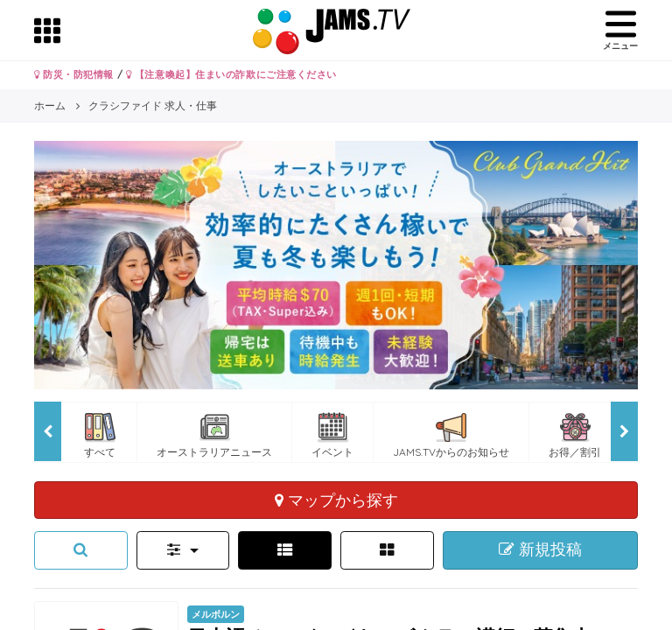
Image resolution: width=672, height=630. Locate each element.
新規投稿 (540, 549)
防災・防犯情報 (74, 74)
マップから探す (336, 500)
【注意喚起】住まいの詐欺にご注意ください (231, 74)
